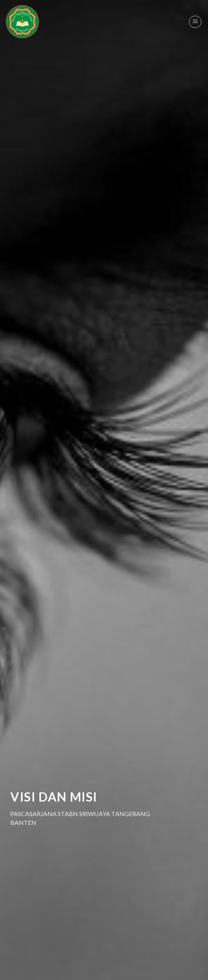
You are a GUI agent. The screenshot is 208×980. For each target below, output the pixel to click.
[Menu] (195, 22)
